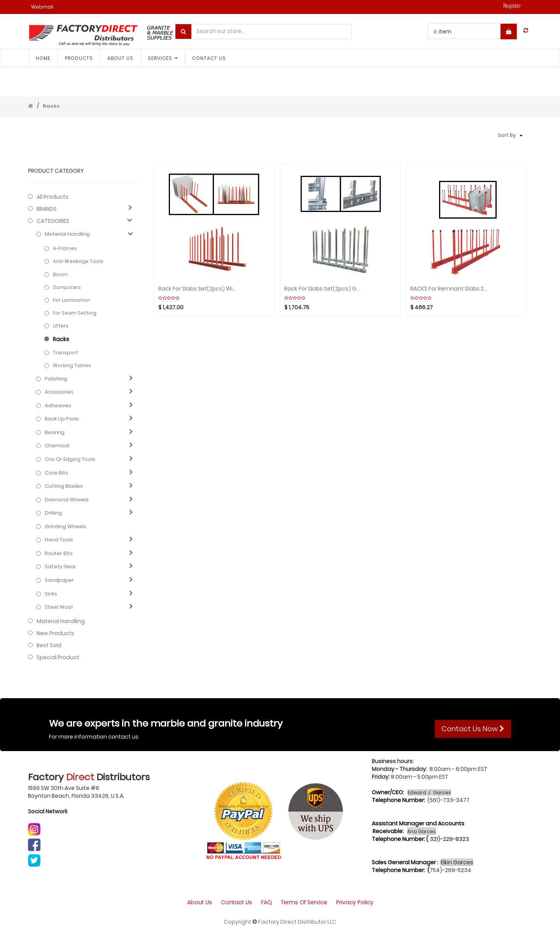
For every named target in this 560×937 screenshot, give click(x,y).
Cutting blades (64, 486)
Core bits (56, 473)
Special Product (58, 657)
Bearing (55, 433)
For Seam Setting (75, 313)
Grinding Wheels (66, 527)
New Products (55, 633)
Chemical (57, 446)
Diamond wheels (67, 500)
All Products (52, 197)
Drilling (53, 513)
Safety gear (60, 567)
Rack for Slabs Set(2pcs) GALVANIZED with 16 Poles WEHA (324, 289)
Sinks (51, 594)
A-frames (65, 248)
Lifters (61, 326)
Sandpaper (59, 580)
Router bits (59, 553)
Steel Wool (59, 607)
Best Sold (49, 645)
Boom (60, 274)
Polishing (56, 379)
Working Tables (72, 365)
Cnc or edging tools (70, 459)
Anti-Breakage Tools (78, 261)
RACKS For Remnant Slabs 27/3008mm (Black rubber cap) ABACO (450, 289)
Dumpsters (67, 287)
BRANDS (47, 209)
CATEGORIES (53, 221)
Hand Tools (59, 540)
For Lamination (72, 300)
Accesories (59, 392)
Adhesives (58, 406)
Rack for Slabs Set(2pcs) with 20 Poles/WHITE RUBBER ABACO (198, 289)
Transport (66, 353)
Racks (51, 106)
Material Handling (67, 234)
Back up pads (62, 419)
